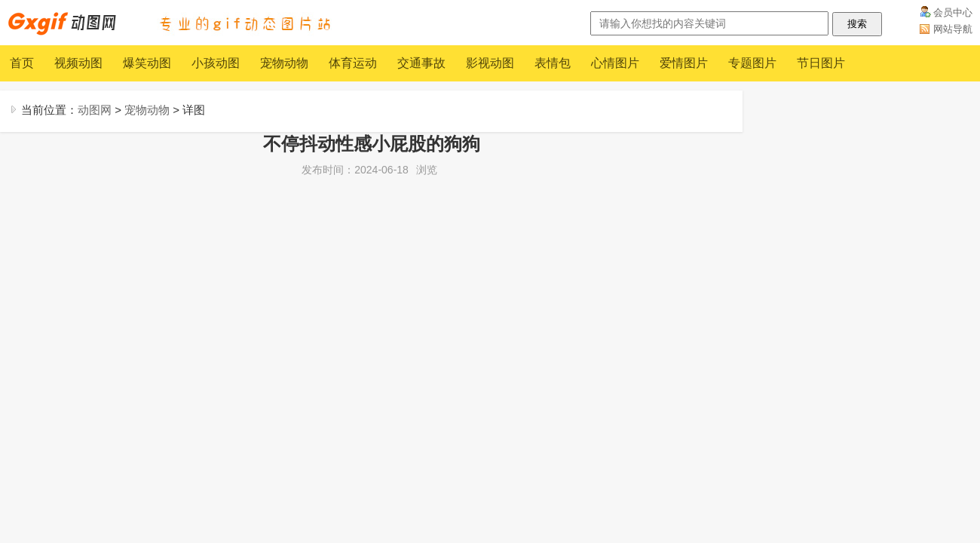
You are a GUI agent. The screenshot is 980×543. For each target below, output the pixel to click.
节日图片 (821, 63)
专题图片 (752, 63)
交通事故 (421, 63)
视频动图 (78, 63)
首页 (22, 63)
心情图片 (615, 63)
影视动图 (490, 63)
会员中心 (953, 12)
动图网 (95, 110)
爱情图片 (684, 63)
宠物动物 (284, 63)
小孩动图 (216, 63)
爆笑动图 (147, 63)
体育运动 (353, 63)
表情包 (553, 63)
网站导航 (953, 29)
